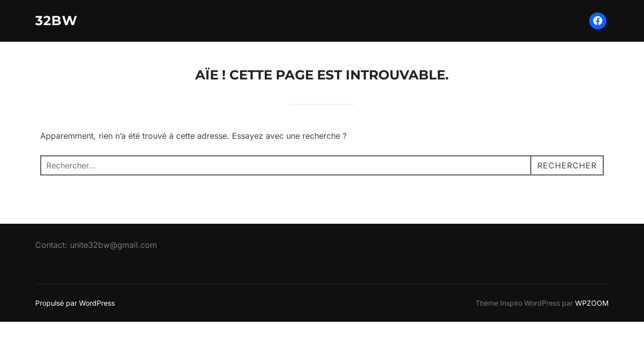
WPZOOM (592, 303)
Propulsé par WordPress (75, 303)
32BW (56, 21)
